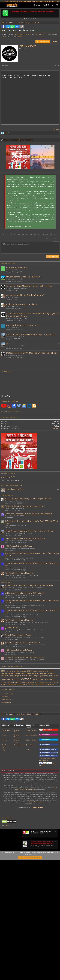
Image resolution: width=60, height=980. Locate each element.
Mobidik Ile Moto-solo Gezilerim (22, 304)
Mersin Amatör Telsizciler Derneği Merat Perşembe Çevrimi (30, 586)
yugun (8, 297)
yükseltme (50, 739)
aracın (35, 726)
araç (29, 726)
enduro (6, 140)
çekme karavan (14, 728)
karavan (26, 734)
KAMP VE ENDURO (23, 34)
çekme (4, 728)
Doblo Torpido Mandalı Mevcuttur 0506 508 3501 (25, 593)
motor (4, 737)
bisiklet (46, 726)
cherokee (43, 728)
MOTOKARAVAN (11, 605)
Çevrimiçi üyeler (8, 528)
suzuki (4, 739)
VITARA (7, 582)
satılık (56, 737)
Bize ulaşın (6, 935)
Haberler (4, 850)
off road (11, 737)
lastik (35, 734)
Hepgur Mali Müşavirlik (7, 749)
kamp (15, 734)
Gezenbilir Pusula (17, 841)
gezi (51, 731)
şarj (51, 737)
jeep (9, 734)
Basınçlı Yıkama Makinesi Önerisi (18, 690)
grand (3, 734)
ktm (12, 140)
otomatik (25, 737)
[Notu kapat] (56, 941)
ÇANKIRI (8, 686)
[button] (3, 234)
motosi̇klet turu (20, 140)
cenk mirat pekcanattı (29, 728)
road (37, 737)
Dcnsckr (55, 483)
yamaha (29, 140)
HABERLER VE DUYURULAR (15, 632)
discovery (5, 731)
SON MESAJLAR (7, 550)
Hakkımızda (6, 840)
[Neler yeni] (53, 5)
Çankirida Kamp (11, 682)
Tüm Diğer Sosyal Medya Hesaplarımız (47, 869)
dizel (12, 731)
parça (32, 737)
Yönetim (4, 845)
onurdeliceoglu (11, 337)
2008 (3, 726)
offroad (18, 737)
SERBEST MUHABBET (13, 694)
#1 (59, 65)
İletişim (4, 859)
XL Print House (5, 751)
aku (12, 726)
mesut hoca (10, 279)
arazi (40, 726)
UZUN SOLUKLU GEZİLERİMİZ (16, 558)
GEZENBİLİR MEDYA (53, 1)
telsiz (16, 739)
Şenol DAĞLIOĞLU (15, 544)
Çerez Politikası (31, 854)
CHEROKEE (9, 573)
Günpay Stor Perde (6, 754)
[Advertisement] (28, 392)
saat (47, 737)
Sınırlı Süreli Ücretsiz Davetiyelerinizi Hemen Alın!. (42, 954)
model (40, 734)
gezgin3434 (11, 532)
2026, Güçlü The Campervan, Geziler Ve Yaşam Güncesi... (28, 553)
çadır (52, 726)
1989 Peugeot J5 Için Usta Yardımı (19, 601)
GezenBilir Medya (38, 917)
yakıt (37, 739)
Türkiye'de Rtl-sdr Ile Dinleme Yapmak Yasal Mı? (25, 561)
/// (7, 344)
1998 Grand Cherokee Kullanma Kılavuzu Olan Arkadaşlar (28, 569)
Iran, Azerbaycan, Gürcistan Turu (22, 325)
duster (22, 731)
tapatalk (10, 739)
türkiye (22, 739)
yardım (42, 739)
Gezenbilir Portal (19, 854)
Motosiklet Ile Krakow (17, 268)
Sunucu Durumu (7, 927)
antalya (23, 726)
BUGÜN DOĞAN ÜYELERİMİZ (12, 540)
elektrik (29, 731)
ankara (17, 726)
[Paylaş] (56, 65)
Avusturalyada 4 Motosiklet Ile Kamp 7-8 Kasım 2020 (32, 335)
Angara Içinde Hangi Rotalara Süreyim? (25, 295)
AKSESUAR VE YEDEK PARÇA (15, 597)
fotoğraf (36, 731)
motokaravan (49, 734)
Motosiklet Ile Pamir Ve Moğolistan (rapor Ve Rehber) (32, 353)
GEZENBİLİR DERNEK (39, 1)
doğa (17, 731)
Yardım (28, 859)
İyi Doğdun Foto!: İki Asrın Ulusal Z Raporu (22, 697)
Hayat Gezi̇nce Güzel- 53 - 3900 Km (23, 277)
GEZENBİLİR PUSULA (11, 1)
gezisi (56, 731)
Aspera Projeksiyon (6, 757)
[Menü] (3, 5)
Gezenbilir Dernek (17, 845)
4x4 (8, 726)
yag (33, 739)
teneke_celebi (11, 355)
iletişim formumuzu (36, 912)
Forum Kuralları (31, 840)
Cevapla (56, 129)
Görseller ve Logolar (5, 855)
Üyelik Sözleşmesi (32, 845)
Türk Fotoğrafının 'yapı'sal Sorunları (19, 628)
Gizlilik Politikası (31, 850)
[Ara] (57, 5)
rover (42, 737)
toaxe (8, 270)
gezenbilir (44, 731)
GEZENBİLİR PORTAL (25, 1)
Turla (8, 328)
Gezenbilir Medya (17, 850)
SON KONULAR (7, 637)
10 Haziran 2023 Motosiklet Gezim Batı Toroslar (29, 286)
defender (51, 728)
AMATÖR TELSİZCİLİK (13, 565)
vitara (28, 739)
